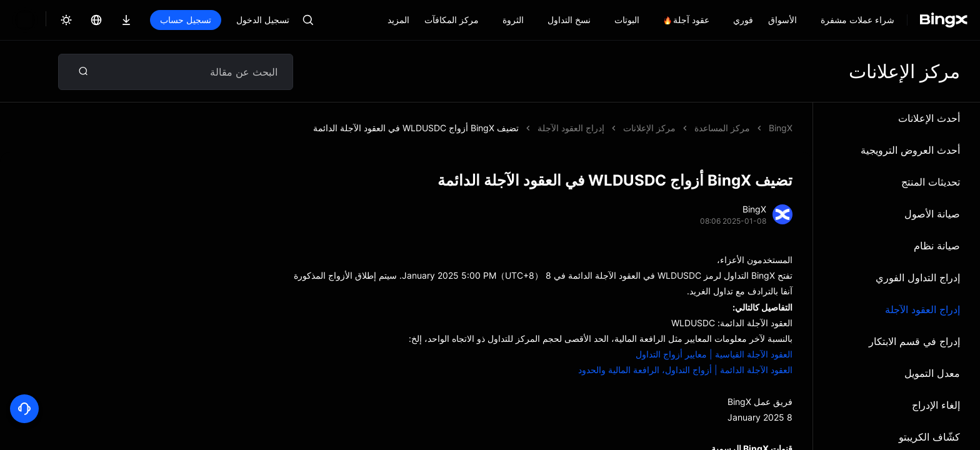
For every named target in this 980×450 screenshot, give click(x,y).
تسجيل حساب (143, 20)
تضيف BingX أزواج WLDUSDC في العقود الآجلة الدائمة (573, 128)
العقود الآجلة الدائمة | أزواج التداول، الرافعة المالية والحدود (685, 370)
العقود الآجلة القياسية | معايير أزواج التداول (714, 354)
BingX (781, 128)
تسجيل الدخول (220, 20)
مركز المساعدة (722, 128)
